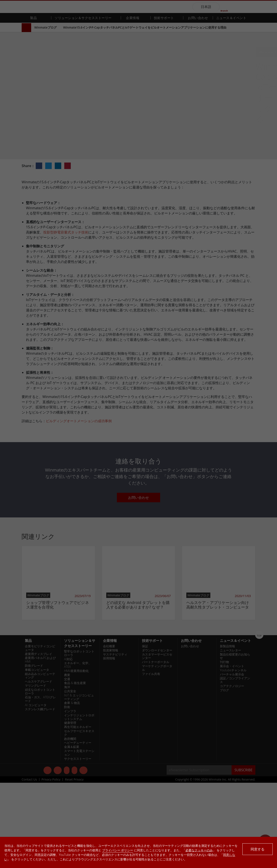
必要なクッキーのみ (199, 850)
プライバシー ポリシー (118, 850)
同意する (258, 849)
